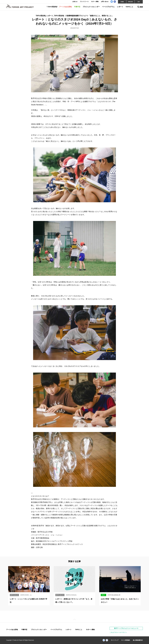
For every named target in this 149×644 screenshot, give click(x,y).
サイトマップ (115, 640)
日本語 (122, 2)
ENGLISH (130, 2)
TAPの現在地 (52, 7)
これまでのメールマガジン (118, 632)
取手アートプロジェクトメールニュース (126, 628)
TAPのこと (129, 7)
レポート (120, 7)
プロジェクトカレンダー (91, 7)
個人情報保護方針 (138, 640)
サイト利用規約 (126, 640)
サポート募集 (90, 630)
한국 (139, 2)
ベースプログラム (108, 7)
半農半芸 (77, 7)
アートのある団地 (65, 7)
